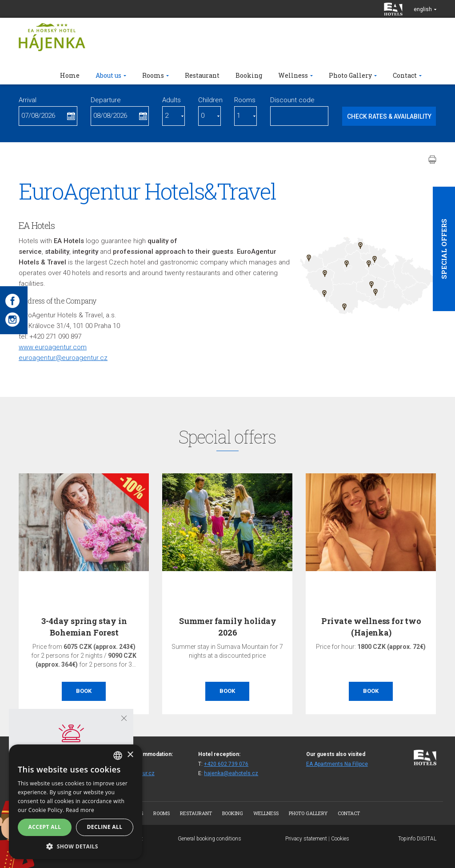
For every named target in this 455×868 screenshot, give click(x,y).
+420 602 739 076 (226, 764)
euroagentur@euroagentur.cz (63, 358)
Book (84, 691)
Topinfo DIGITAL (417, 839)
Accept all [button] (45, 827)
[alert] (76, 802)
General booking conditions (210, 839)
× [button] (130, 755)
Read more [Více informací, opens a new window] (80, 810)
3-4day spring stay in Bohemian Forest (84, 626)
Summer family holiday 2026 (228, 626)
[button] (76, 846)
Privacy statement (306, 839)
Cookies (340, 839)
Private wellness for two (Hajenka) (371, 626)
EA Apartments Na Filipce (337, 764)
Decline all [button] (105, 827)
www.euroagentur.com (53, 347)
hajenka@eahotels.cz (231, 773)
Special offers (444, 249)
